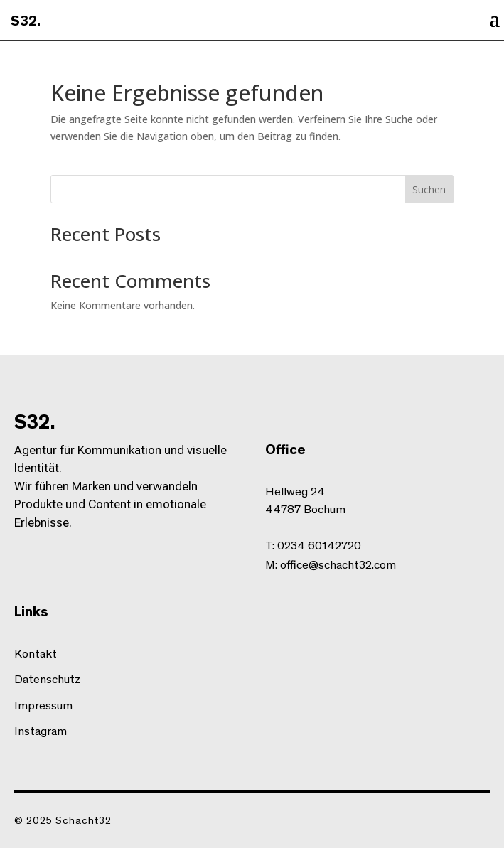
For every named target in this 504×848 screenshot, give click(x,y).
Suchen (429, 189)
